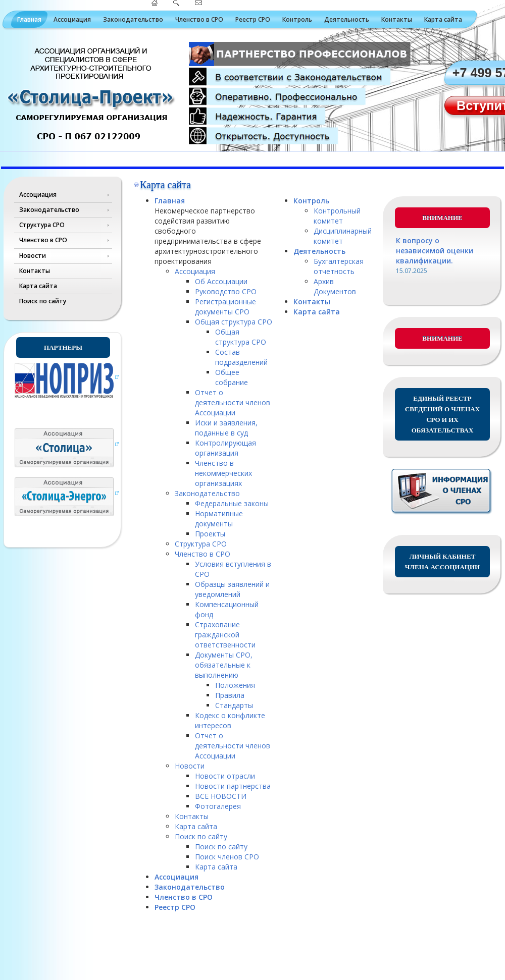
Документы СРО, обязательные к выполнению (224, 665)
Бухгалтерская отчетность (339, 266)
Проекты (210, 534)
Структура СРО (42, 225)
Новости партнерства (233, 786)
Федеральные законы (232, 503)
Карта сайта (443, 19)
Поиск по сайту (43, 301)
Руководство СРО (226, 291)
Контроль (297, 19)
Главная (29, 19)
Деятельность (347, 19)
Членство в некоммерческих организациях (223, 473)
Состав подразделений (241, 357)
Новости (33, 256)
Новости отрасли (225, 776)
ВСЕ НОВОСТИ (221, 796)
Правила (230, 695)
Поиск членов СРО (227, 857)
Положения (235, 685)
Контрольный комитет (337, 216)
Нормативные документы (219, 519)
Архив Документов (335, 286)
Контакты (397, 19)
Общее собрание (232, 377)
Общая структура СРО (234, 322)
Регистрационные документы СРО (225, 307)
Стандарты (234, 705)
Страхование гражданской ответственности (225, 635)
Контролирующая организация (225, 448)
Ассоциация (72, 19)
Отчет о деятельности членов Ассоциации (233, 402)
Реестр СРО (253, 19)
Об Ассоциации (221, 281)
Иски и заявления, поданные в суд (226, 428)
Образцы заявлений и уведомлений (232, 589)
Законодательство (133, 19)
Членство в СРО (199, 19)
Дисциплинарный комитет (343, 236)
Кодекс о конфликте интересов (230, 720)
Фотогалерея (218, 806)
